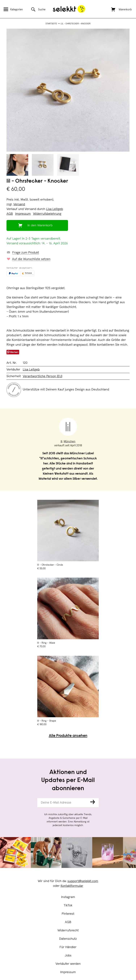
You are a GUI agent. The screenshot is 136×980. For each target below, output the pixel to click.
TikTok (68, 905)
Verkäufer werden (68, 964)
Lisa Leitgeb (55, 209)
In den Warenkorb (40, 225)
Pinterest (68, 914)
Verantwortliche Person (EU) (42, 376)
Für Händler (68, 947)
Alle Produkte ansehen (68, 736)
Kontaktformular (72, 886)
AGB (68, 922)
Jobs (68, 956)
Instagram (68, 897)
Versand (19, 204)
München (70, 441)
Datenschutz (68, 939)
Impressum (68, 972)
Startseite (51, 24)
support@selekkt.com (83, 881)
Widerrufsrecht (68, 930)
